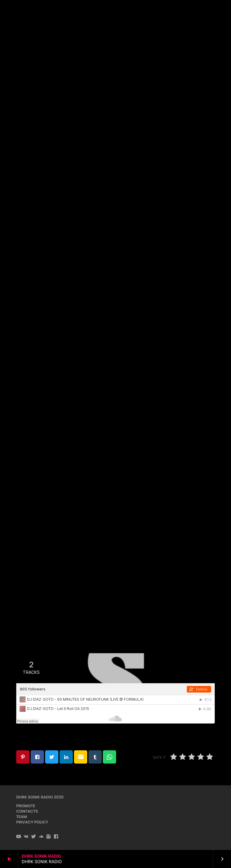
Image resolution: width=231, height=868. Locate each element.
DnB (115, 75)
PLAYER (209, 12)
